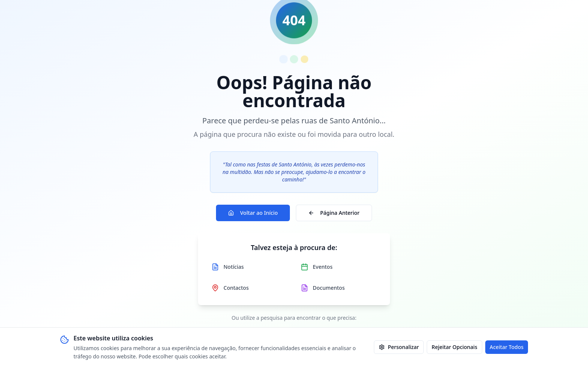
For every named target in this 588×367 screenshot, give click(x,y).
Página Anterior (334, 213)
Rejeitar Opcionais (454, 347)
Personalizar (399, 347)
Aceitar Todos (507, 347)
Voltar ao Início (253, 213)
